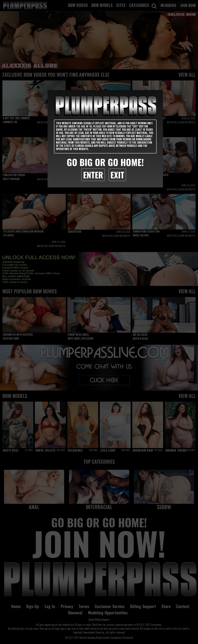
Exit (117, 175)
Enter (93, 175)
